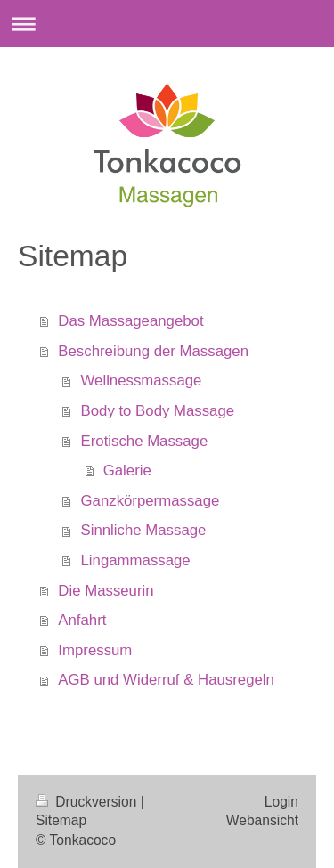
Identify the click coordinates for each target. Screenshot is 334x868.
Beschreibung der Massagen (153, 351)
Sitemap (61, 820)
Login (281, 802)
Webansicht (262, 820)
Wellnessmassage (142, 381)
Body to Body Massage (158, 411)
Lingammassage (136, 560)
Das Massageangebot (130, 321)
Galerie (127, 471)
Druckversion (88, 802)
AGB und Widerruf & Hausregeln (166, 680)
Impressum (95, 650)
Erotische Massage (145, 441)
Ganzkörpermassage (151, 501)
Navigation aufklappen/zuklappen (167, 24)
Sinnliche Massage (144, 530)
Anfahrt (82, 620)
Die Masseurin (106, 591)
